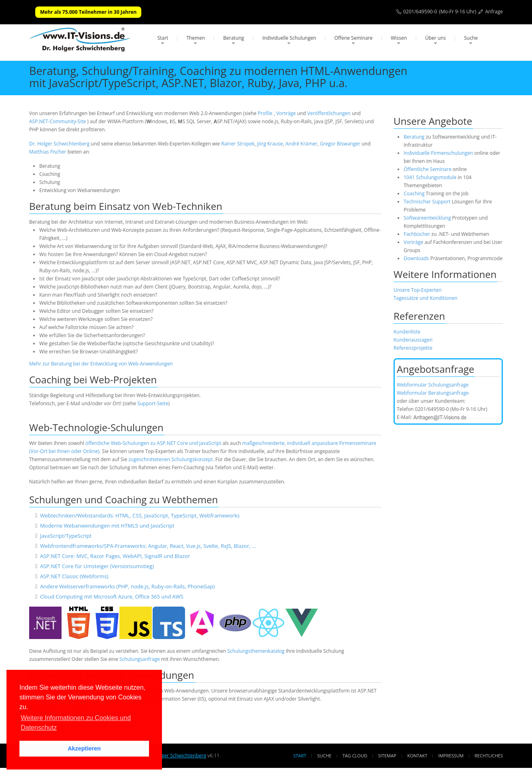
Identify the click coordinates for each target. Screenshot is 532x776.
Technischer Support (427, 202)
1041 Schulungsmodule (431, 177)
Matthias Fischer (48, 152)
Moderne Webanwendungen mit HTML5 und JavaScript (107, 526)
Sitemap (387, 756)
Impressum (451, 756)
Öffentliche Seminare (428, 169)
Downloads (416, 258)
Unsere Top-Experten (418, 290)
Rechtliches (489, 756)
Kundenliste (407, 332)
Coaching (414, 193)
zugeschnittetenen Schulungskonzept (170, 459)
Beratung (234, 38)
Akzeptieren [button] (84, 748)
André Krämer (301, 144)
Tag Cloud (355, 756)
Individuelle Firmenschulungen (438, 153)
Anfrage (494, 12)
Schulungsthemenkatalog (256, 651)
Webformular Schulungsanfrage (433, 385)
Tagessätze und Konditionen (426, 298)
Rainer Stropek (238, 144)
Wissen (399, 38)
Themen (196, 38)
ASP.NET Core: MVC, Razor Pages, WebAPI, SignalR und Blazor (115, 556)
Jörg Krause (270, 144)
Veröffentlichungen (329, 113)
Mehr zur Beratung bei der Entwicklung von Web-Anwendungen (101, 364)
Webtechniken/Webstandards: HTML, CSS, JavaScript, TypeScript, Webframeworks (140, 515)
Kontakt (417, 756)
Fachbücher (417, 234)
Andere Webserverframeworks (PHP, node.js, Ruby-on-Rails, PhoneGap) (128, 586)
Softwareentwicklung (427, 218)
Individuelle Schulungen (289, 38)
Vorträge (286, 113)
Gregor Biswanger (340, 144)
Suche (471, 38)
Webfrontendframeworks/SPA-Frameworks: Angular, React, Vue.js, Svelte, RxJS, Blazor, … (148, 546)
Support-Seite (153, 403)
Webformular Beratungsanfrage (433, 393)
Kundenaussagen (413, 340)
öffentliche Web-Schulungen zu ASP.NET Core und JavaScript (153, 443)
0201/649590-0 (420, 12)
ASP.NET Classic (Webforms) (74, 576)
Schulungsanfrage (140, 659)
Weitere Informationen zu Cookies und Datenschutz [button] (76, 723)
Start (163, 38)
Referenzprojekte (413, 348)
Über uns (435, 38)
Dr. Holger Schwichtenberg (59, 144)
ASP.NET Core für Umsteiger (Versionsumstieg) (97, 566)
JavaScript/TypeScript (66, 536)
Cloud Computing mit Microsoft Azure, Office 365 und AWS (112, 596)
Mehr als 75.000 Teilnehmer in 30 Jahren (88, 12)
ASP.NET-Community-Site (57, 121)
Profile (265, 113)
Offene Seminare (354, 38)
